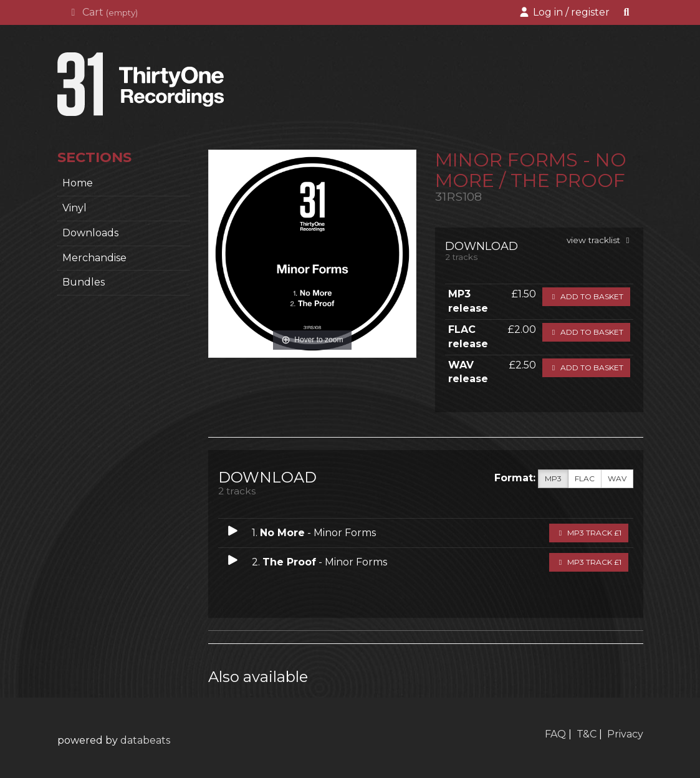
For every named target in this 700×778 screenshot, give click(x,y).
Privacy (625, 734)
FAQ (555, 734)
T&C (587, 734)
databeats (145, 740)
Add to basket (586, 296)
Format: (515, 478)
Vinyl (74, 208)
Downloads (90, 233)
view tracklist (600, 240)
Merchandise (94, 258)
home (78, 183)
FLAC (585, 479)
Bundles (84, 282)
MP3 (553, 479)
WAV (617, 479)
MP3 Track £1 (589, 533)
